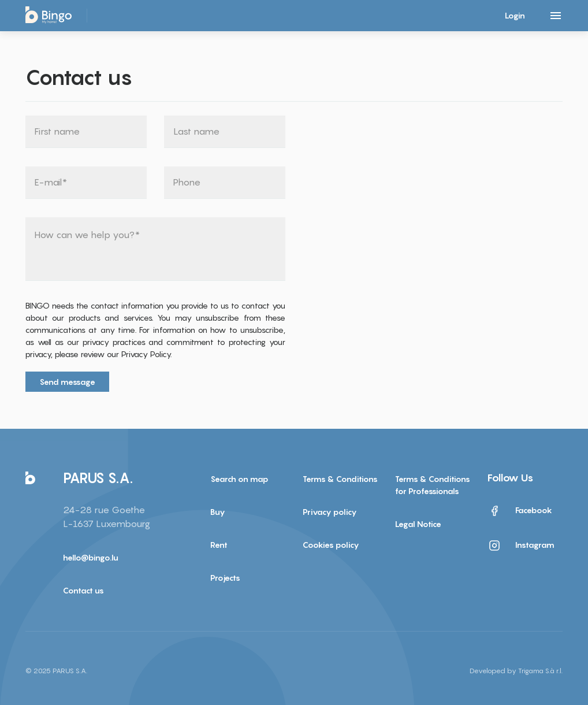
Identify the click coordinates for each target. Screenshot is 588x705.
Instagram (521, 546)
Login (515, 15)
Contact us (83, 590)
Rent (219, 545)
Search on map (239, 479)
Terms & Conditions (340, 479)
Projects (225, 578)
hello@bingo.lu (91, 557)
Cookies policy (331, 545)
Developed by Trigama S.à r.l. (516, 671)
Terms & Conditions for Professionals (433, 485)
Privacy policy (330, 512)
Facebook (520, 511)
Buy (218, 512)
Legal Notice (418, 524)
